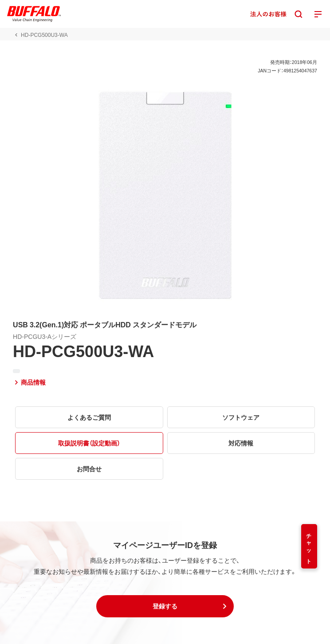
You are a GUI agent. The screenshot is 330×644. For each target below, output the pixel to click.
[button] (165, 606)
